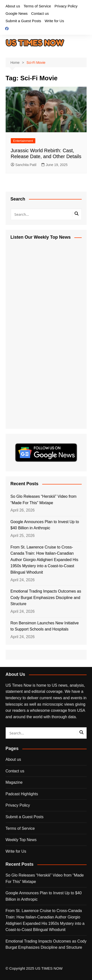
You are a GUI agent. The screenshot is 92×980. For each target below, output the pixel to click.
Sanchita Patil (24, 165)
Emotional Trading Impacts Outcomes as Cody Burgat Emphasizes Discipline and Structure (46, 598)
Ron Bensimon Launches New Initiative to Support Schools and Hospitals (45, 626)
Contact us (40, 13)
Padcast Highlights (22, 794)
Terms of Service (37, 6)
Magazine (14, 782)
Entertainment (23, 141)
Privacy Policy (66, 6)
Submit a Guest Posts (23, 21)
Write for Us (54, 21)
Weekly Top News (21, 840)
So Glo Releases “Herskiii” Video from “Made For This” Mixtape (44, 500)
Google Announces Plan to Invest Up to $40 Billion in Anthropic (45, 525)
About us (13, 6)
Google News (17, 13)
